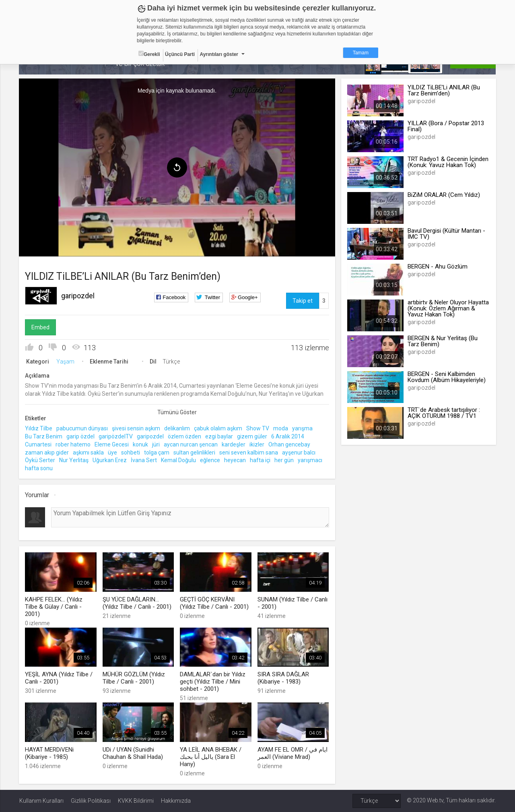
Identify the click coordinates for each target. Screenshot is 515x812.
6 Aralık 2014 (288, 436)
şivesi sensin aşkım (136, 428)
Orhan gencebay (290, 444)
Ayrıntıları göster (219, 54)
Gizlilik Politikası (91, 801)
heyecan (235, 460)
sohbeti (131, 452)
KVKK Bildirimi (136, 801)
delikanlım (177, 428)
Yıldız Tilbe (39, 428)
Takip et (303, 301)
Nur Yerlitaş (74, 460)
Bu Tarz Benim (44, 436)
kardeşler (234, 444)
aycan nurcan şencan (191, 444)
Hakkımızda (176, 801)
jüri (156, 444)
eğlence (210, 460)
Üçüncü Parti (180, 54)
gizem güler (252, 436)
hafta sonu (39, 468)
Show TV (258, 428)
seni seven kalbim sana (249, 452)
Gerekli (149, 54)
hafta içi (261, 460)
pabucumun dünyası (82, 428)
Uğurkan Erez (110, 460)
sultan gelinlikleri (195, 452)
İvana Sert (144, 460)
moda (281, 428)
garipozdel (78, 296)
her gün (284, 460)
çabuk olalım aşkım (218, 428)
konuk (141, 444)
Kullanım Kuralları (41, 801)
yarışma (303, 428)
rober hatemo (73, 444)
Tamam (361, 53)
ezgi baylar (219, 436)
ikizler (257, 444)
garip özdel (81, 436)
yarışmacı (310, 460)
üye (113, 452)
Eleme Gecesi (112, 444)
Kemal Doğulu (179, 460)
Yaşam (66, 362)
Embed (41, 327)
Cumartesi (39, 444)
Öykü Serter (40, 460)
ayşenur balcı (299, 452)
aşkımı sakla (89, 452)
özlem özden (185, 436)
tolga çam (157, 452)
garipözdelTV (116, 436)
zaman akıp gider (47, 452)
